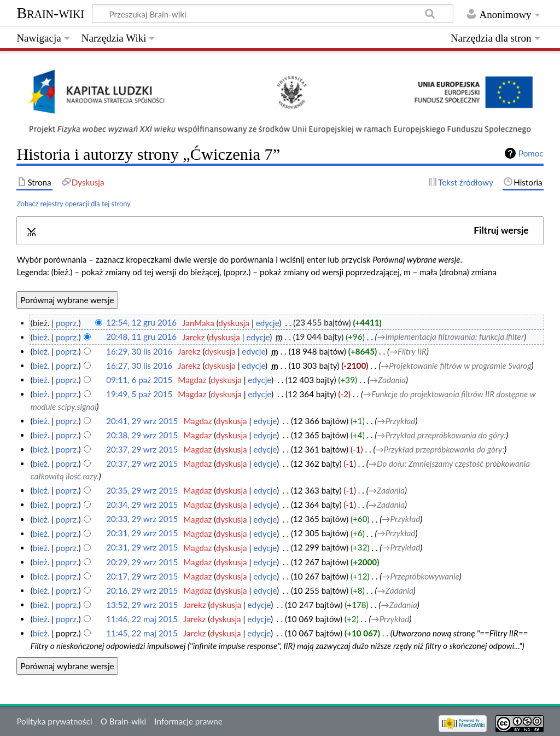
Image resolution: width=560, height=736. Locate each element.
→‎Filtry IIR (408, 351)
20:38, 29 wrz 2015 (142, 435)
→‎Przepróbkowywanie (420, 576)
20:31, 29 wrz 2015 (142, 534)
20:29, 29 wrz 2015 (142, 562)
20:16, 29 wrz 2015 (142, 590)
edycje (268, 323)
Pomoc (531, 153)
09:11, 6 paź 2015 (139, 380)
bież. (41, 337)
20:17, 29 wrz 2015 (142, 576)
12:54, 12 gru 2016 (141, 323)
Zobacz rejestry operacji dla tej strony (73, 204)
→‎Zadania (388, 380)
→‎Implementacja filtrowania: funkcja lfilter (451, 337)
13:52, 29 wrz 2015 (142, 605)
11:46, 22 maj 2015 (142, 619)
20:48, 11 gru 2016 (141, 337)
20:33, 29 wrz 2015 (142, 519)
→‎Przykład (396, 421)
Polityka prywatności (54, 721)
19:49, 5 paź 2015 (139, 394)
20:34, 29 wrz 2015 (142, 505)
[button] (280, 231)
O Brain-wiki (123, 721)
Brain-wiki (50, 13)
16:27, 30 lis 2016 (139, 366)
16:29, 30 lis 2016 (139, 351)
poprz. (67, 323)
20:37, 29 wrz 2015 (142, 449)
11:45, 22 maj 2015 (142, 633)
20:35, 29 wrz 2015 (142, 490)
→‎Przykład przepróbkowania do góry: (441, 435)
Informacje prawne (188, 721)
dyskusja (234, 323)
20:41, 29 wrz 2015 (142, 421)
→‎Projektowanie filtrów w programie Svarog (456, 366)
